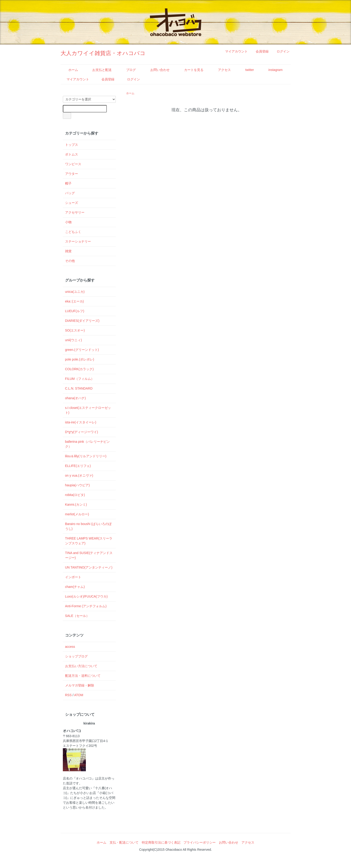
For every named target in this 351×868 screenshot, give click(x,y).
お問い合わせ (157, 70)
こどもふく (73, 232)
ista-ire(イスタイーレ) (81, 422)
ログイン (281, 51)
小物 (68, 222)
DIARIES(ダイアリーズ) (82, 321)
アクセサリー (75, 212)
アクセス (221, 70)
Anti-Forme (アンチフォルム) (86, 606)
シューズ (72, 203)
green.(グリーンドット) (82, 350)
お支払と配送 (99, 70)
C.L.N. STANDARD (79, 388)
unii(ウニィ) (74, 340)
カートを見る (190, 70)
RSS (68, 695)
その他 (70, 261)
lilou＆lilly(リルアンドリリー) (86, 456)
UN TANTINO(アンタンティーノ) (89, 567)
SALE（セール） (77, 616)
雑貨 (68, 251)
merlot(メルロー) (77, 514)
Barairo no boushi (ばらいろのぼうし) (88, 526)
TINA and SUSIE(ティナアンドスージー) (89, 555)
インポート (73, 577)
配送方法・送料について (83, 676)
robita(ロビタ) (75, 495)
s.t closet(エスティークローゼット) (88, 410)
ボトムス (72, 154)
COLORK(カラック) (79, 369)
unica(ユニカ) (75, 292)
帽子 (68, 183)
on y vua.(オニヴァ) (79, 475)
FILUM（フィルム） (80, 379)
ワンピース (73, 164)
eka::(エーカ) (75, 301)
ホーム (70, 70)
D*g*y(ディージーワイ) (82, 432)
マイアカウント (234, 51)
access (70, 647)
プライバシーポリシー (200, 842)
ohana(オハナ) (75, 398)
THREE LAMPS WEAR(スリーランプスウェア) (89, 541)
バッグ (70, 193)
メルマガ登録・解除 (80, 685)
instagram (272, 70)
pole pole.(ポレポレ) (80, 359)
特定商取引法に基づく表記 (161, 842)
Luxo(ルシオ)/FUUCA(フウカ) (86, 596)
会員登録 (260, 51)
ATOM (79, 695)
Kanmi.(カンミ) (76, 504)
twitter (246, 70)
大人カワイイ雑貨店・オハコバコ (103, 53)
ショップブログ (76, 656)
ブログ (128, 70)
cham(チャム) (75, 587)
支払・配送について (124, 842)
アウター (72, 174)
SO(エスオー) (75, 330)
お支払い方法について (81, 666)
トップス (72, 145)
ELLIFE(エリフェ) (78, 466)
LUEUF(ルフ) (75, 311)
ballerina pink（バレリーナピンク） (88, 444)
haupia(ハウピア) (77, 485)
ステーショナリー (78, 241)
